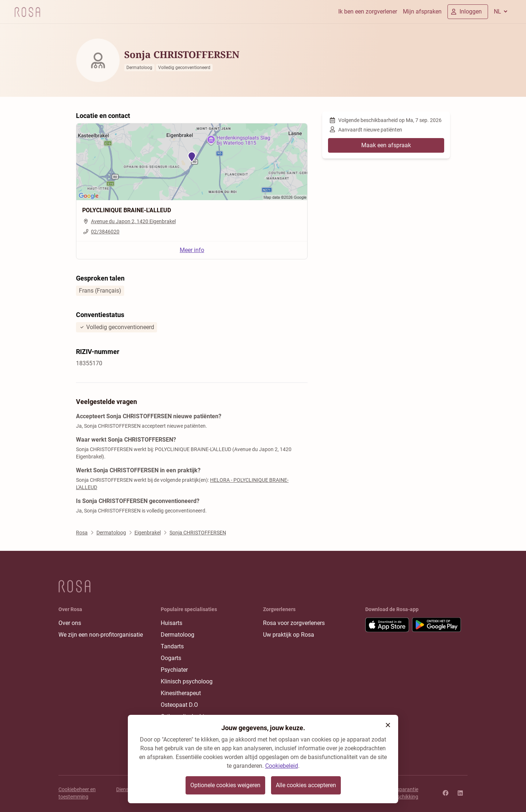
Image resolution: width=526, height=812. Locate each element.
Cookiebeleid (282, 766)
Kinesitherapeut (181, 693)
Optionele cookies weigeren (225, 785)
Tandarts (172, 646)
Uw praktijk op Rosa (289, 635)
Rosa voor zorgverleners (294, 623)
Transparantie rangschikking (402, 793)
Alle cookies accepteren (306, 785)
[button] (388, 725)
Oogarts (171, 658)
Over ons (70, 623)
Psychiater (174, 670)
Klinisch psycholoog (187, 681)
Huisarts (171, 623)
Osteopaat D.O (179, 705)
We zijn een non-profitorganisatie (101, 635)
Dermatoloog (178, 635)
